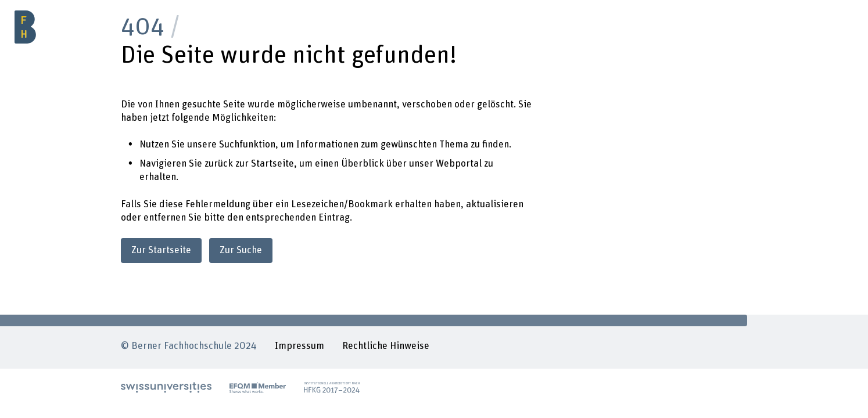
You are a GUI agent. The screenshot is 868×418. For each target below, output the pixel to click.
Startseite (272, 164)
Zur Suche (241, 250)
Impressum (300, 346)
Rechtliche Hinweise (386, 346)
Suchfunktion (247, 145)
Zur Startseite (161, 250)
